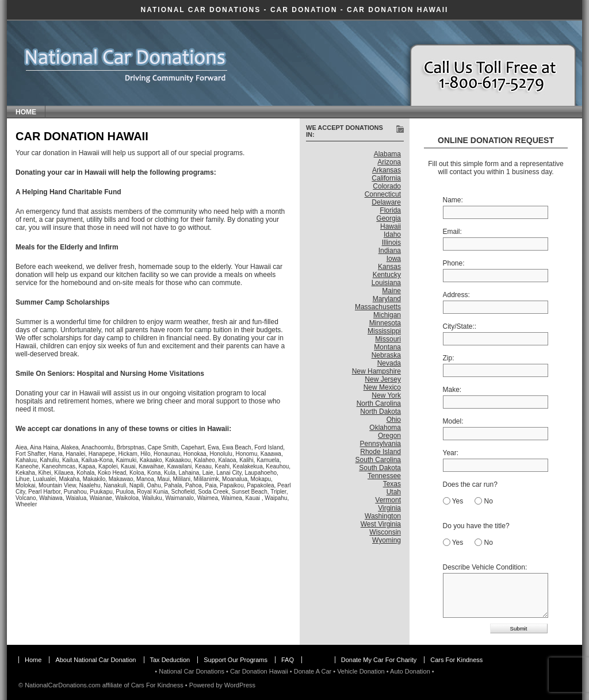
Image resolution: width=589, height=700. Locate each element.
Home (26, 112)
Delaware (386, 202)
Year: (451, 453)
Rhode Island (380, 452)
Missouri (388, 339)
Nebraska (386, 355)
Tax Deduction (170, 660)
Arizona (389, 162)
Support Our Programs (236, 660)
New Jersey (383, 379)
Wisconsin (385, 532)
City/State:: (460, 326)
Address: (456, 295)
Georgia (389, 218)
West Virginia (381, 524)
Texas (392, 484)
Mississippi (384, 331)
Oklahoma (385, 428)
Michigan (387, 315)
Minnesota (385, 323)
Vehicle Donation (361, 671)
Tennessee (384, 476)
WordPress (240, 685)
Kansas (389, 267)
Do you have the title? (476, 526)
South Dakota (380, 468)
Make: (452, 390)
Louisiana (386, 283)
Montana (387, 347)
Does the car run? (470, 484)
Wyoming (387, 540)
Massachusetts (378, 307)
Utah (394, 492)
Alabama (387, 154)
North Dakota (380, 411)
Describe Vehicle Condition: (485, 567)
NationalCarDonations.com (62, 685)
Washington (383, 516)
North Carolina (379, 403)
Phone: (454, 263)
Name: (453, 200)
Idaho (392, 234)
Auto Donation (410, 671)
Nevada (389, 363)
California (386, 178)
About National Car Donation (95, 660)
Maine (391, 291)
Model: (453, 421)
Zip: (449, 358)
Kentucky (387, 275)
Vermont (388, 500)
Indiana (390, 251)
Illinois (391, 243)
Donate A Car (313, 671)
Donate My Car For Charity (379, 660)
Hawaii (391, 226)
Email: (452, 232)
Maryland (387, 299)
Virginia (389, 508)
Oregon (389, 436)
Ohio (394, 420)
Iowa (394, 259)
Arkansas (387, 170)
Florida (390, 210)
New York (386, 395)
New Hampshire (376, 371)
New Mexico (382, 387)
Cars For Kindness (456, 660)
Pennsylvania (380, 444)
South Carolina (378, 460)
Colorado (387, 186)
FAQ (288, 660)
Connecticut (383, 194)
